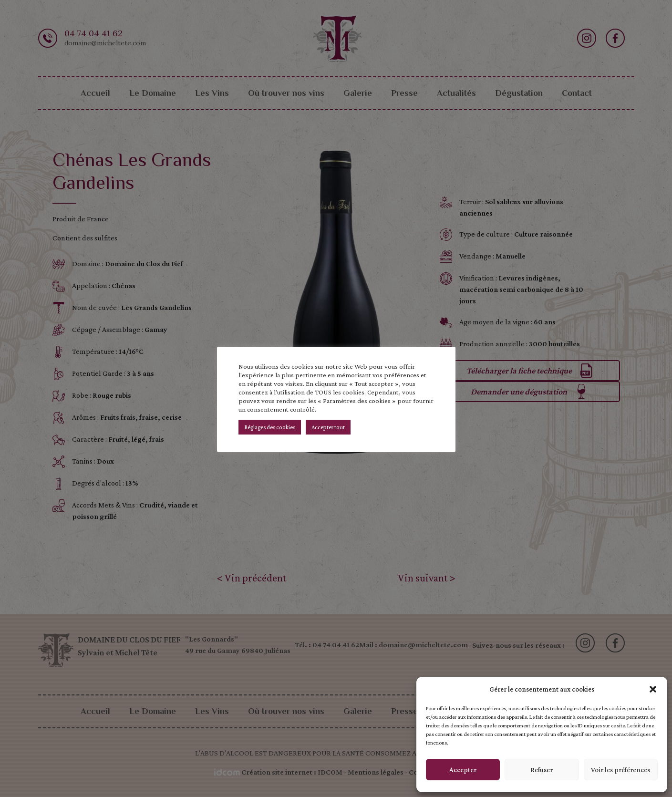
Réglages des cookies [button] (270, 427)
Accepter (463, 770)
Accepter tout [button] (328, 427)
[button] (653, 689)
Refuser (542, 770)
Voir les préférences (620, 770)
